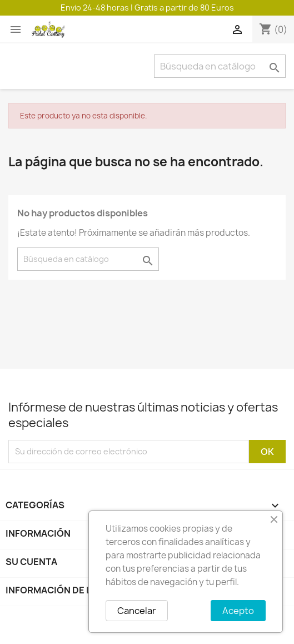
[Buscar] (220, 66)
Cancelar (137, 611)
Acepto (238, 611)
